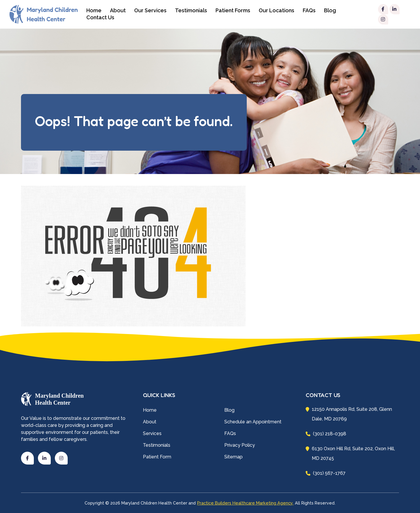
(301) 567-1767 (326, 473)
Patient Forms (233, 10)
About (118, 10)
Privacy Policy (240, 445)
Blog (330, 10)
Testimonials (191, 10)
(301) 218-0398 (326, 434)
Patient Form (157, 457)
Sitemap (233, 457)
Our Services (150, 10)
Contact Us (100, 17)
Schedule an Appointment (253, 422)
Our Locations (276, 10)
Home (150, 410)
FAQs (309, 10)
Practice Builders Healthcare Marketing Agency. (245, 503)
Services (152, 433)
